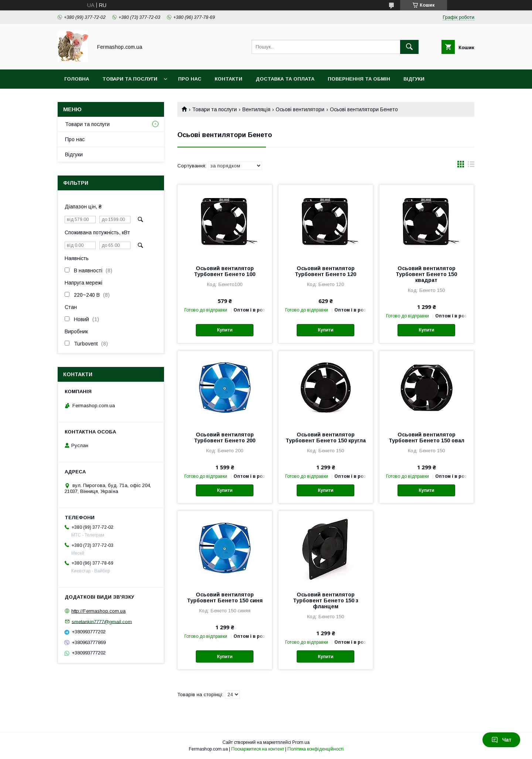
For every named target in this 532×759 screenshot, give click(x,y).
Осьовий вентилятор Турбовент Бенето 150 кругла (326, 438)
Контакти (229, 79)
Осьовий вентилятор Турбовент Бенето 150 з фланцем (326, 600)
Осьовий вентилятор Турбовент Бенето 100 (225, 271)
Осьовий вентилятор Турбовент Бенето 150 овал (427, 438)
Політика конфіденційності (316, 749)
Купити (225, 330)
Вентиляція (256, 109)
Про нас (190, 79)
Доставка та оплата (285, 79)
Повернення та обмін (359, 79)
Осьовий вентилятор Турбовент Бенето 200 (225, 438)
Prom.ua (301, 742)
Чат (501, 740)
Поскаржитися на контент (258, 749)
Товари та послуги (130, 79)
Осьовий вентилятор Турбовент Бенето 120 (325, 271)
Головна (77, 79)
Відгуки (414, 79)
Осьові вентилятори (300, 109)
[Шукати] (409, 47)
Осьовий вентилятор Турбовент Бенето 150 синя (225, 598)
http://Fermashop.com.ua (98, 611)
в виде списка (471, 166)
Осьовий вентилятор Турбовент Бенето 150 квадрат (426, 274)
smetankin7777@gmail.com (102, 621)
